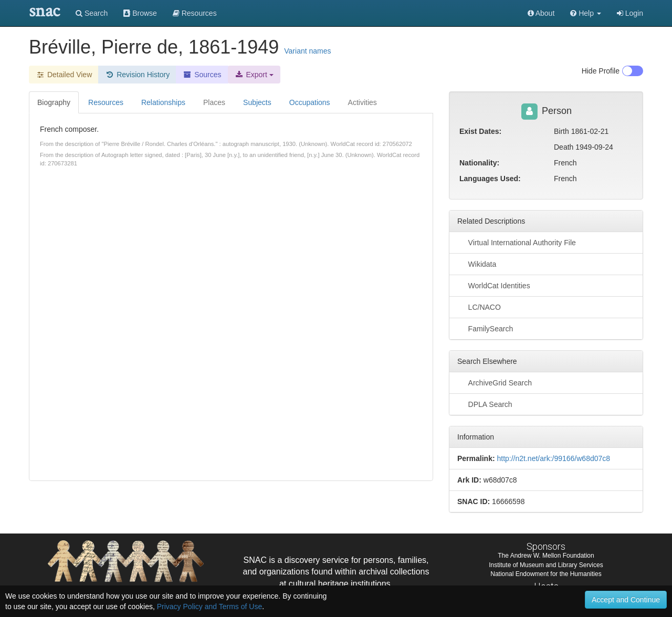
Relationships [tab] (163, 102)
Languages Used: (490, 179)
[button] (586, 13)
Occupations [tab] (310, 102)
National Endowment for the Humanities (546, 574)
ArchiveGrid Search (495, 382)
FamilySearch (485, 328)
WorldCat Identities (494, 285)
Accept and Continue (626, 600)
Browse (140, 13)
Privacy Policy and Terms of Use (209, 606)
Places (214, 102)
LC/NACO (479, 307)
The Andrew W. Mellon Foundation (546, 556)
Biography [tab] (54, 102)
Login (630, 13)
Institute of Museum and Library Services (546, 565)
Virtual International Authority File (517, 242)
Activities (363, 102)
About (541, 13)
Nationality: (479, 163)
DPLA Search (485, 404)
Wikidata (477, 264)
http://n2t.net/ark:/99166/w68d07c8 (553, 458)
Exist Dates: (480, 131)
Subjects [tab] (257, 102)
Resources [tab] (106, 102)
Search (92, 13)
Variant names (307, 51)
